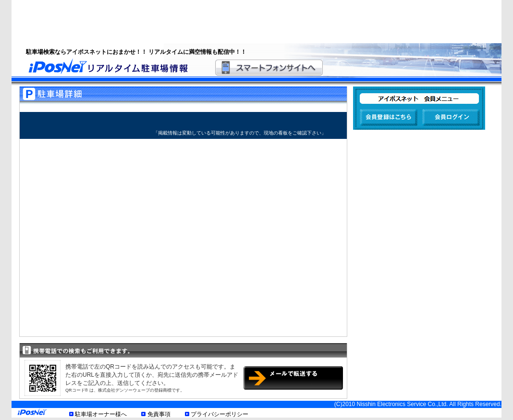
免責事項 (159, 414)
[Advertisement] (244, 22)
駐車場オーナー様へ (101, 414)
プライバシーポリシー (220, 414)
